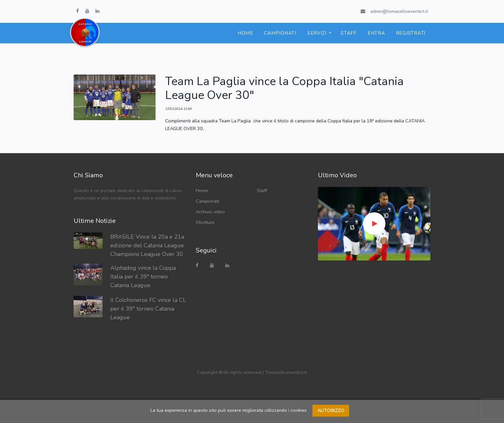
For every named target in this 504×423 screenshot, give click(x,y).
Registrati (411, 33)
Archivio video (210, 212)
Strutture (205, 222)
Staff (349, 33)
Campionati (280, 33)
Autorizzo (331, 410)
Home (245, 33)
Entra (376, 33)
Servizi (317, 33)
